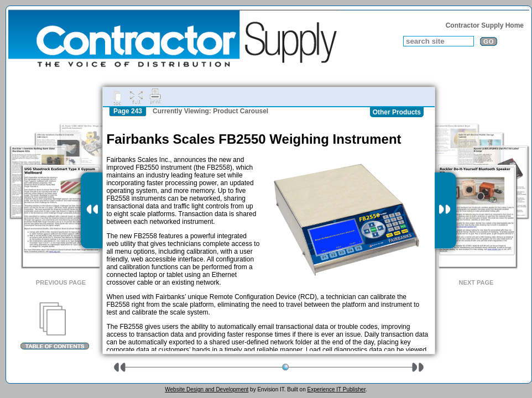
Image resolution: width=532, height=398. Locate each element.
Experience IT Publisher (336, 389)
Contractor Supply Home (485, 25)
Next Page (476, 282)
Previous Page (61, 282)
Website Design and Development (207, 389)
